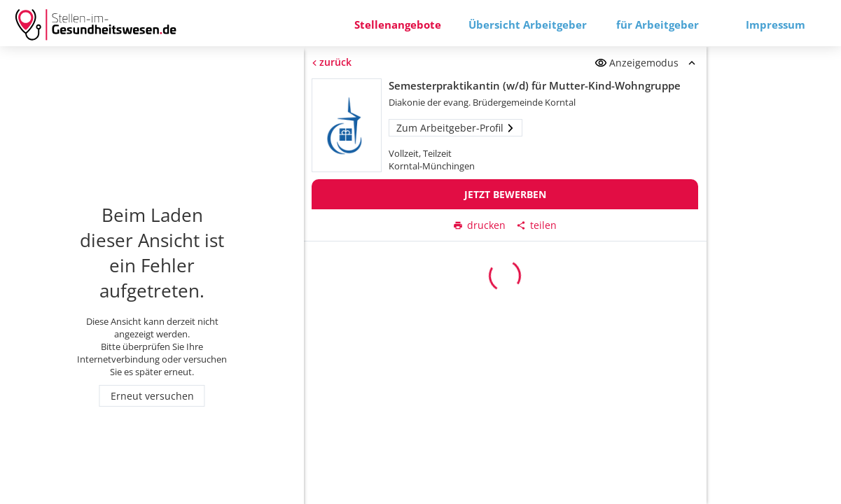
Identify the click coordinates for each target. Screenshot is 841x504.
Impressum (776, 24)
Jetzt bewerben (505, 194)
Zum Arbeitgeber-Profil (456, 128)
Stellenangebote (398, 24)
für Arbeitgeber (658, 24)
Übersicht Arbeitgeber (528, 24)
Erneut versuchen (152, 396)
